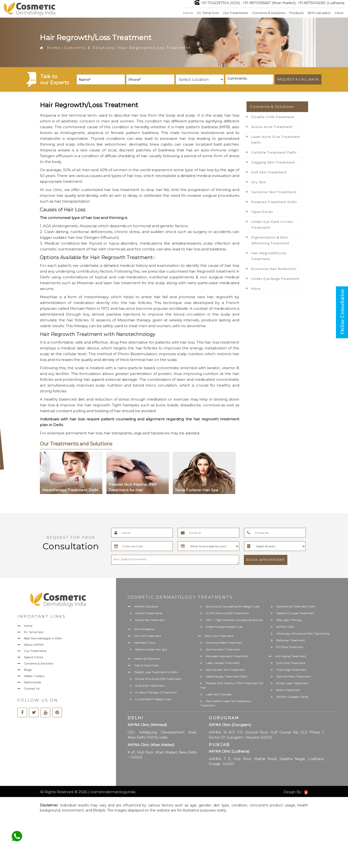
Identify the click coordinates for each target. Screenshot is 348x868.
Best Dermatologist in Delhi (43, 638)
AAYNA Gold (285, 627)
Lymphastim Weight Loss (153, 699)
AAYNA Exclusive (146, 606)
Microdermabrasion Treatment (227, 656)
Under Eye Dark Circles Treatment (272, 225)
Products (297, 13)
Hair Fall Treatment (148, 636)
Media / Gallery (34, 676)
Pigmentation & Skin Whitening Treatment (270, 240)
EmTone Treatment (290, 647)
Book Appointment (266, 560)
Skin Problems (144, 629)
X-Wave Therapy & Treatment (156, 692)
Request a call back (298, 79)
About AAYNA (34, 645)
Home (188, 13)
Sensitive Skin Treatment (274, 192)
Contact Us (32, 689)
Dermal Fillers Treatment (294, 676)
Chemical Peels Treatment (224, 643)
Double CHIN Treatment (273, 117)
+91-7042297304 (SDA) (220, 3)
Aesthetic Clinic (145, 643)
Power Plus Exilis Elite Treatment (158, 679)
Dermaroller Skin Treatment (225, 670)
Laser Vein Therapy (219, 694)
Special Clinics (34, 657)
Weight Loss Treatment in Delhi (156, 672)
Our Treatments (236, 13)
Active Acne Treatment (272, 127)
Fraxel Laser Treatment (292, 683)
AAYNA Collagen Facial (292, 697)
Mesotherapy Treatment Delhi (227, 676)
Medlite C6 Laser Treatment (295, 613)
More (339, 13)
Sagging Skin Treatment (273, 162)
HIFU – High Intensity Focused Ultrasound (234, 620)
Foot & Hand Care (146, 665)
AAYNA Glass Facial (149, 613)
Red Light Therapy (289, 620)
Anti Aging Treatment (291, 656)
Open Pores (262, 212)
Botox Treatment (288, 690)
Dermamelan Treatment (223, 649)
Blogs (28, 670)
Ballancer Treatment (291, 640)
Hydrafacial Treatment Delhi (296, 606)
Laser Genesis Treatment (223, 663)
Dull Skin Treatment (269, 172)
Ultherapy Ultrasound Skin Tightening (303, 633)
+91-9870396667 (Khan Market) (269, 3)
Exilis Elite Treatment (150, 686)
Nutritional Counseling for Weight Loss (232, 606)
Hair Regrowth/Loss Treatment (269, 256)
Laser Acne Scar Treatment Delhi (276, 140)
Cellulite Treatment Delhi (274, 152)
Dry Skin (259, 182)
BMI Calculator (319, 13)
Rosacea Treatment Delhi (274, 202)
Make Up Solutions (147, 659)
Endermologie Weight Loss (224, 627)
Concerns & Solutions (269, 13)
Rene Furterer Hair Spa (151, 649)
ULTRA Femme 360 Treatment (227, 613)
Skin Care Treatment (219, 636)
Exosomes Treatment (150, 620)
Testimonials (33, 682)
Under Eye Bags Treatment (275, 279)
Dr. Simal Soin (208, 13)
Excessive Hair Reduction (274, 269)
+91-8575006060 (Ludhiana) (321, 3)
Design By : (296, 792)
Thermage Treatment (291, 670)
